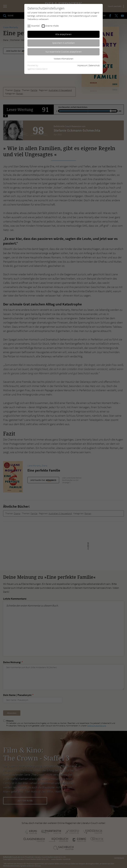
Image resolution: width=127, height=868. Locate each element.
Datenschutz (94, 65)
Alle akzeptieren (64, 34)
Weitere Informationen (64, 59)
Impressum (82, 65)
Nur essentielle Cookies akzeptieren (64, 52)
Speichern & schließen (64, 43)
